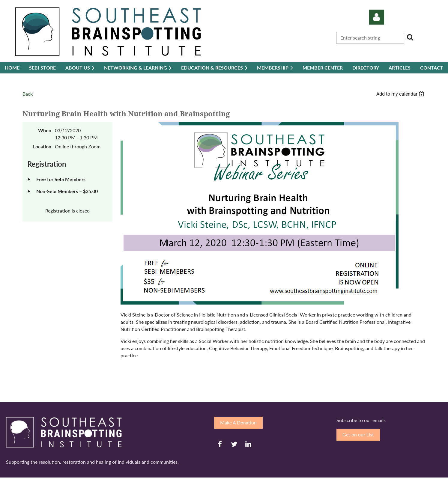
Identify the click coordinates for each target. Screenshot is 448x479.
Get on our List (358, 434)
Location (42, 146)
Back (28, 94)
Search (410, 37)
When (45, 130)
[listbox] (401, 94)
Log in (377, 17)
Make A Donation (238, 422)
